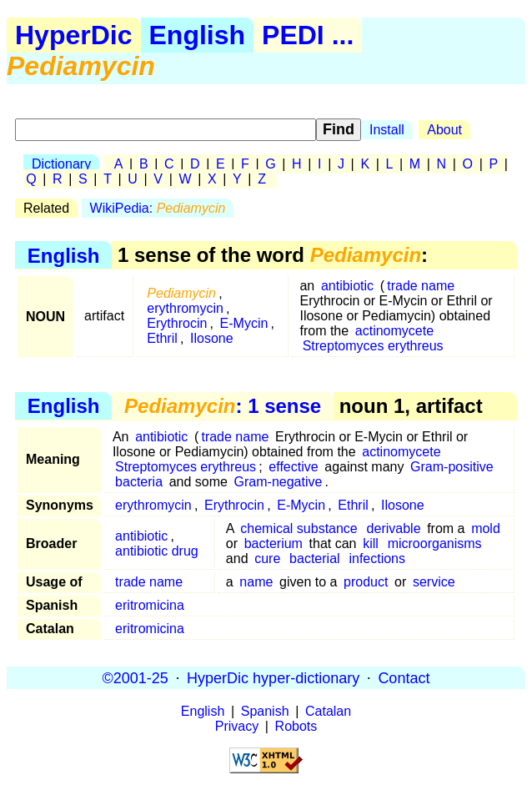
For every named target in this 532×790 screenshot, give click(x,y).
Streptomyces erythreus (373, 346)
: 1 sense (223, 406)
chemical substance (299, 528)
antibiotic (347, 286)
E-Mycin (244, 323)
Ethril (162, 338)
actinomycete (394, 331)
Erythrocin (177, 323)
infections (377, 559)
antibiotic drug (157, 551)
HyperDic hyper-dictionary (273, 677)
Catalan (328, 711)
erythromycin (185, 308)
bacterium (274, 543)
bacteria (139, 482)
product (366, 582)
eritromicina (150, 605)
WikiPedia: (158, 208)
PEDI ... (308, 35)
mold (486, 528)
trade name (421, 286)
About (444, 130)
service (434, 582)
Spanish (265, 711)
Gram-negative (279, 482)
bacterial (314, 559)
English (198, 35)
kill (371, 543)
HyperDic (74, 35)
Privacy (237, 726)
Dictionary (61, 164)
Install (387, 130)
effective (293, 467)
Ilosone (212, 338)
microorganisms (435, 543)
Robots (296, 726)
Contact (404, 677)
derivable (394, 528)
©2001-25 (136, 677)
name (256, 582)
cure (267, 559)
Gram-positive (452, 467)
